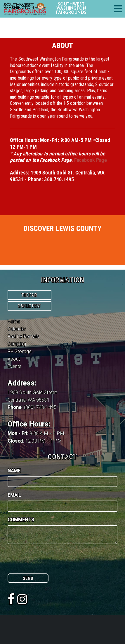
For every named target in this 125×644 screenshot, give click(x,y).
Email (14, 495)
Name (14, 471)
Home (14, 322)
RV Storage (20, 351)
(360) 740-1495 (40, 407)
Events (15, 366)
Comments (21, 520)
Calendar (17, 329)
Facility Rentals (23, 336)
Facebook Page (91, 160)
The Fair (29, 295)
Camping (17, 344)
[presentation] (52, 562)
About (14, 359)
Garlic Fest (29, 306)
